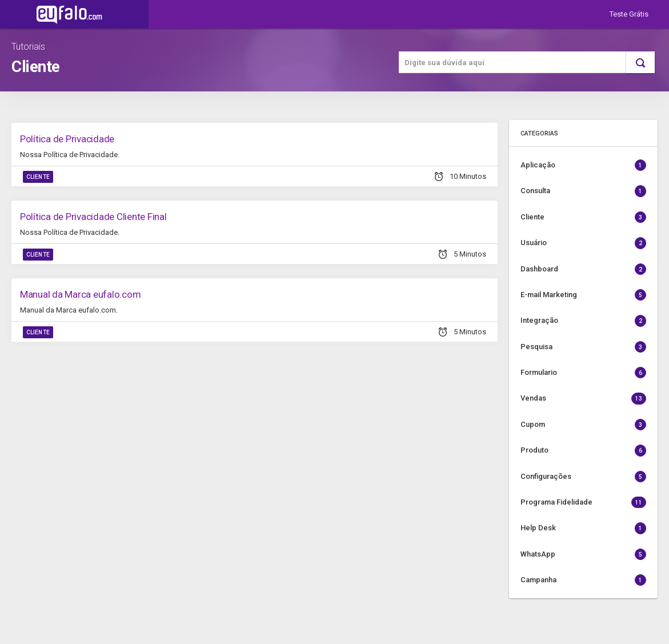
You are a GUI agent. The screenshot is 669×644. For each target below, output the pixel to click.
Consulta (583, 191)
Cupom (583, 425)
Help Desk (583, 528)
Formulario (583, 373)
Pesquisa (583, 347)
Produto (583, 450)
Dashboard (583, 269)
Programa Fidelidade (583, 502)
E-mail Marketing (583, 295)
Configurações (583, 477)
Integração (583, 321)
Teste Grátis (629, 14)
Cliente (38, 177)
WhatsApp (583, 554)
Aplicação (583, 165)
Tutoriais (28, 47)
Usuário (583, 243)
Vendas (583, 398)
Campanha (583, 580)
